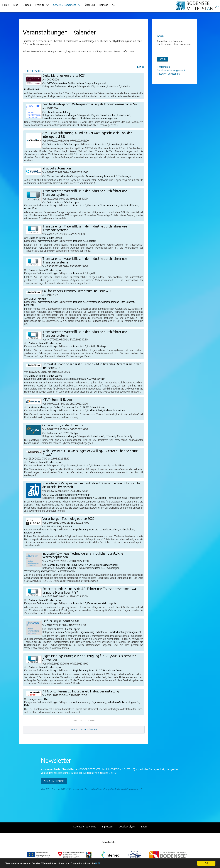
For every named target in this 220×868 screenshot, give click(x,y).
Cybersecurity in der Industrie (63, 425)
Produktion (109, 670)
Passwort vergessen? (169, 74)
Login (144, 827)
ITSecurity (111, 436)
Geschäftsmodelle (66, 571)
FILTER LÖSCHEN (33, 71)
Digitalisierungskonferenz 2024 (64, 75)
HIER (98, 864)
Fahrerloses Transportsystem (103, 205)
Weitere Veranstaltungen (84, 730)
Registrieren (163, 67)
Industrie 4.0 (114, 86)
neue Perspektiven (132, 498)
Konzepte (29, 305)
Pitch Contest (127, 302)
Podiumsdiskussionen (115, 410)
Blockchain (85, 118)
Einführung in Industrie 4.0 (61, 621)
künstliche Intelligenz (68, 118)
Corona (120, 670)
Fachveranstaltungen (66, 86)
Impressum (107, 827)
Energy (28, 533)
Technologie (125, 176)
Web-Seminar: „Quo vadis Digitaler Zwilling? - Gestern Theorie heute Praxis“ (90, 453)
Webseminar (98, 379)
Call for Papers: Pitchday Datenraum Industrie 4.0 (76, 291)
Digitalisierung (99, 86)
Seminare (42, 379)
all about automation (57, 168)
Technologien (114, 498)
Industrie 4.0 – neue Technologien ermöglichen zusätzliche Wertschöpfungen (83, 555)
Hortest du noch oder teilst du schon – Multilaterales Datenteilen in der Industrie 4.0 (92, 366)
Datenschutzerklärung (85, 827)
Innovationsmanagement (105, 118)
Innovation (115, 144)
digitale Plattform (116, 465)
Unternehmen (98, 465)
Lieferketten (128, 144)
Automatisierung (94, 176)
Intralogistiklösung (129, 205)
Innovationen (49, 118)
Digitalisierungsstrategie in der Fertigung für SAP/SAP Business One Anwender (89, 658)
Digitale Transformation (104, 115)
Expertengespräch (97, 603)
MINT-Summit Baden (57, 400)
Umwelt (37, 533)
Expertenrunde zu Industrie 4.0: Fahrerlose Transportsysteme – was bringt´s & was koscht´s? (90, 591)
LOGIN (162, 59)
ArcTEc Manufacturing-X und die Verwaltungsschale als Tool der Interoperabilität (87, 135)
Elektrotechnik (111, 530)
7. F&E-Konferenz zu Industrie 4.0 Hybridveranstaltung (81, 691)
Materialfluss (31, 208)
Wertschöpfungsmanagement (103, 302)
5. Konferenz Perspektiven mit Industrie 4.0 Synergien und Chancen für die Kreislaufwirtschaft (92, 485)
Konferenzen (62, 498)
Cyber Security (125, 436)
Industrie (126, 86)
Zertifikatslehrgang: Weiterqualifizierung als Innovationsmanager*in (90, 104)
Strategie (102, 346)
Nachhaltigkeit (32, 89)
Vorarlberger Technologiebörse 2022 (68, 519)
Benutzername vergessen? (171, 70)
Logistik (91, 241)
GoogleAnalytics (127, 827)
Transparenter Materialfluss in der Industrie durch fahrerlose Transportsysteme (85, 193)
